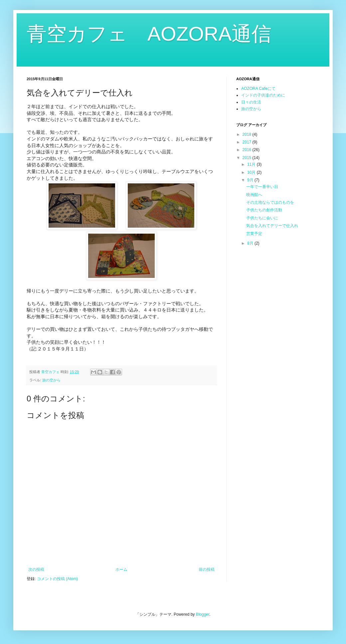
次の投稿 (36, 569)
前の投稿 (207, 569)
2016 (248, 150)
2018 (248, 134)
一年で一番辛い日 (262, 187)
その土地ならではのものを (270, 202)
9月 (251, 180)
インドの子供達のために (263, 95)
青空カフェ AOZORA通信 (149, 34)
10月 (252, 172)
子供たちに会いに (262, 218)
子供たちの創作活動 (264, 210)
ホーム (121, 569)
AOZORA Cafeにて (258, 89)
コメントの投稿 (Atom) (57, 579)
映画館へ (254, 195)
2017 (248, 142)
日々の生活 (251, 102)
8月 (251, 243)
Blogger (203, 614)
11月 (252, 164)
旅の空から (51, 380)
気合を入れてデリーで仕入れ (272, 226)
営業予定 (254, 234)
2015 (248, 158)
